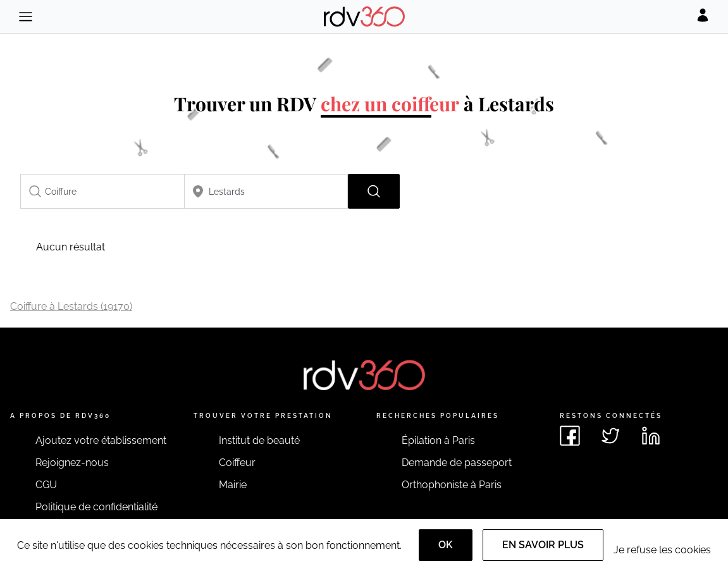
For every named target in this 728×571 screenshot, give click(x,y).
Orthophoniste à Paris (452, 485)
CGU (46, 485)
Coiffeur (237, 463)
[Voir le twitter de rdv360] (610, 436)
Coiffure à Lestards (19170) (71, 306)
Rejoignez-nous (72, 463)
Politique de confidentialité (96, 507)
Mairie (233, 485)
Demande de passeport (457, 463)
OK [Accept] (446, 545)
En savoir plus (543, 545)
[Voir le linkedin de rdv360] (651, 436)
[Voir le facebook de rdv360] (570, 436)
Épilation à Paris (438, 440)
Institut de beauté (259, 440)
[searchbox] (102, 191)
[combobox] (102, 191)
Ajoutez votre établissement (101, 440)
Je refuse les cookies (662, 550)
